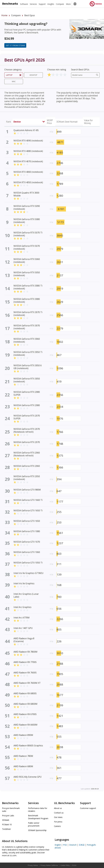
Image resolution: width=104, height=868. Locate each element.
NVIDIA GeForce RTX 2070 (27, 442)
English (58, 845)
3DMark (6, 820)
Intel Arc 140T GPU (23, 628)
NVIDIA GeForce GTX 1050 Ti (28, 563)
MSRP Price (50, 122)
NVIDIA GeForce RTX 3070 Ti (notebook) (28, 314)
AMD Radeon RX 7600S (25, 673)
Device (29, 122)
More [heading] (68, 4)
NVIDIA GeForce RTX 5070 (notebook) (27, 247)
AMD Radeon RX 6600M (25, 725)
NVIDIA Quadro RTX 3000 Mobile (26, 194)
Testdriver (6, 829)
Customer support (88, 808)
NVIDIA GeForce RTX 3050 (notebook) (27, 380)
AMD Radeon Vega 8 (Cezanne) (24, 640)
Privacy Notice (33, 865)
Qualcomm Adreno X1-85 (26, 130)
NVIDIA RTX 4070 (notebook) (28, 161)
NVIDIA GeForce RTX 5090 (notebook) (27, 207)
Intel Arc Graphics (22, 607)
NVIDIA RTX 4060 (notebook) (28, 172)
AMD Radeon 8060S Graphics (28, 746)
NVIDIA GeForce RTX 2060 (27, 466)
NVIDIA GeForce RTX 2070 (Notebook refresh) (27, 430)
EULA (74, 865)
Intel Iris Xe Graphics (24, 583)
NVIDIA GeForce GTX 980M (27, 490)
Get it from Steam (15, 45)
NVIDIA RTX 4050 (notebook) (28, 182)
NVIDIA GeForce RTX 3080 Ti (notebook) (28, 287)
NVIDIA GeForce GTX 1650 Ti (28, 510)
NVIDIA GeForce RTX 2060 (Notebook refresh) (27, 454)
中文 (65, 845)
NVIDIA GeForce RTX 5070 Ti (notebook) (28, 234)
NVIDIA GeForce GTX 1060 (27, 552)
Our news (58, 817)
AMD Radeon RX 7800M (25, 652)
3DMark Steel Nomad (67, 122)
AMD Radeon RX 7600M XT (27, 683)
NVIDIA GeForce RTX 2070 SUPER (27, 417)
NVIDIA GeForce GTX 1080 (27, 531)
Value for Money (88, 122)
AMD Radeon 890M (23, 735)
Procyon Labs (8, 816)
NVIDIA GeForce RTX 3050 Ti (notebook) (28, 354)
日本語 (82, 845)
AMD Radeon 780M (23, 756)
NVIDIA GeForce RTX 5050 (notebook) (27, 274)
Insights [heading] (51, 4)
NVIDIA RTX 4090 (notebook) (28, 141)
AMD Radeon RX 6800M (25, 704)
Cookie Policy (65, 865)
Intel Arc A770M (22, 618)
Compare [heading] (60, 4)
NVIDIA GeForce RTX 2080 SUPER (27, 393)
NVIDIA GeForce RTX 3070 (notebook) (27, 327)
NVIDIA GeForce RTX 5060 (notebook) (27, 261)
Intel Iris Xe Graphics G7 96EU (29, 573)
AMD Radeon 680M (23, 766)
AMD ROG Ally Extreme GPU (28, 777)
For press (58, 822)
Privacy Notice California (49, 865)
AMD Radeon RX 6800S (25, 693)
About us (58, 808)
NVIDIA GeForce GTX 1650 (27, 521)
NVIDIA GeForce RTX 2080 (27, 405)
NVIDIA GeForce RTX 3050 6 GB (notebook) (28, 367)
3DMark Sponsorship (37, 830)
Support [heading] (42, 4)
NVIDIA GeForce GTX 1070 (27, 542)
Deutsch (73, 845)
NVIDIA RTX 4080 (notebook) (28, 151)
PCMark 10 (7, 825)
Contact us (59, 813)
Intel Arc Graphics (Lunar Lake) (26, 595)
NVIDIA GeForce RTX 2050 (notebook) (27, 478)
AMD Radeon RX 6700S (25, 714)
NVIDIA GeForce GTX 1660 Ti (28, 500)
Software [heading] (24, 4)
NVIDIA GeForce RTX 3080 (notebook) (27, 300)
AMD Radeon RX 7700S (25, 662)
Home (4, 15)
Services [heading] (33, 4)
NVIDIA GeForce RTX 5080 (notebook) (27, 221)
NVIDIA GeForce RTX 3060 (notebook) (27, 340)
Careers (57, 826)
